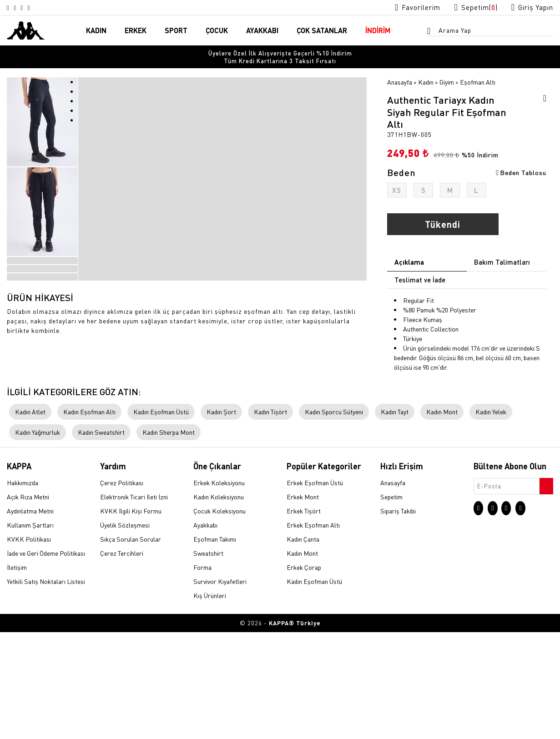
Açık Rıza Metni (28, 604)
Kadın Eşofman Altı (89, 519)
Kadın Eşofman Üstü (161, 519)
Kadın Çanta (303, 647)
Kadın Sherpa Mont (169, 540)
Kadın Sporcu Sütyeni (334, 519)
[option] (280, 54)
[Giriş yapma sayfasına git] (529, 8)
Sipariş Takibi (398, 618)
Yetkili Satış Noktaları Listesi (46, 689)
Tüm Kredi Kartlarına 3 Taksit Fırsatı (280, 54)
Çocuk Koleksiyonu (219, 618)
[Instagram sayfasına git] (10, 8)
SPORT (176, 31)
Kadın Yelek (491, 519)
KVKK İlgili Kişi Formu (131, 618)
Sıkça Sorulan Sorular (131, 647)
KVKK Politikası (29, 647)
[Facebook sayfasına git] (32, 8)
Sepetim (391, 604)
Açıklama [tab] (409, 256)
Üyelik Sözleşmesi (125, 633)
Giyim (447, 76)
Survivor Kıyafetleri (220, 689)
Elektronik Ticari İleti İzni (134, 604)
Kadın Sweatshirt (101, 540)
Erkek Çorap (304, 675)
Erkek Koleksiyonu (219, 590)
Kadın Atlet (30, 519)
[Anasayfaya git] (26, 30)
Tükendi (443, 218)
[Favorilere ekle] (542, 94)
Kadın (426, 76)
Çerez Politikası (122, 590)
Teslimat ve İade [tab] (420, 274)
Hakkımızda (23, 590)
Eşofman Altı (478, 76)
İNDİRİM (378, 31)
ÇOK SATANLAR (322, 31)
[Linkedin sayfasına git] (43, 8)
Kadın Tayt (395, 519)
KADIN (96, 31)
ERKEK (136, 31)
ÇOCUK (217, 31)
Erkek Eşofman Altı (313, 633)
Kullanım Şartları (30, 633)
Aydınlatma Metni (30, 618)
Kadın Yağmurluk (38, 540)
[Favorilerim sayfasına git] (403, 8)
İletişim (17, 675)
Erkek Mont (303, 604)
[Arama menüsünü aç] (432, 32)
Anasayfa (400, 76)
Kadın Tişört (270, 519)
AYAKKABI (262, 31)
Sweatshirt (208, 661)
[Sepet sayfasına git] (467, 8)
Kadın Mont (442, 519)
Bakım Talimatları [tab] (502, 256)
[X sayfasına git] (21, 8)
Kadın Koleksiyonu (219, 604)
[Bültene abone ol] (545, 591)
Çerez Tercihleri (122, 661)
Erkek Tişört (304, 618)
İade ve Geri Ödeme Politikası (46, 661)
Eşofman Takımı (215, 647)
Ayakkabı (205, 633)
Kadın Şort (221, 519)
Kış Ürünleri (210, 703)
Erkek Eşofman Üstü (315, 590)
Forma (202, 675)
